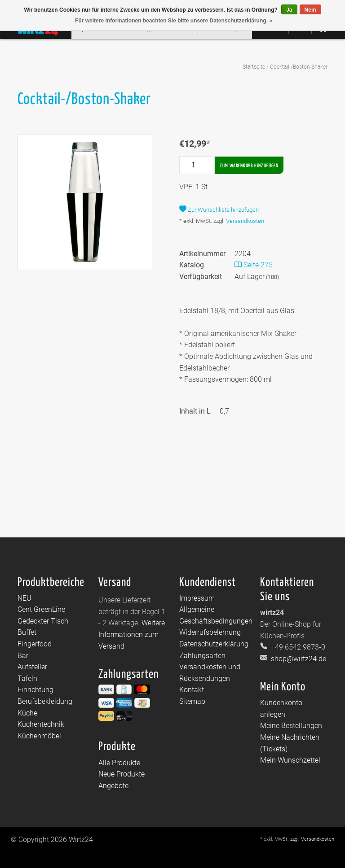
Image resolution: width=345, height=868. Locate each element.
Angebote (113, 786)
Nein (310, 10)
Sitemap (192, 701)
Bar (23, 656)
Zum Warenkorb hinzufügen (249, 166)
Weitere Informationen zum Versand (132, 634)
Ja (289, 10)
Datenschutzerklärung (214, 644)
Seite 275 (254, 265)
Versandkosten (245, 221)
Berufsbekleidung (45, 701)
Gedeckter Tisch (43, 621)
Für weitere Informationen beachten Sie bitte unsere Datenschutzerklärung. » (174, 21)
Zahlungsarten (202, 656)
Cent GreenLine (41, 609)
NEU (24, 598)
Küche (27, 713)
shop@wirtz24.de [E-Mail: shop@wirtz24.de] (298, 659)
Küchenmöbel (39, 736)
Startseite (254, 67)
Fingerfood (35, 644)
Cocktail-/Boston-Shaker (299, 67)
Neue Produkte (122, 774)
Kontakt (192, 690)
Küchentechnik (41, 724)
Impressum (197, 598)
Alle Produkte (119, 763)
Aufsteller (32, 667)
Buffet (27, 632)
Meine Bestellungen (291, 726)
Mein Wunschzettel (290, 760)
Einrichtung (35, 690)
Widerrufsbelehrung (210, 632)
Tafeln (27, 678)
